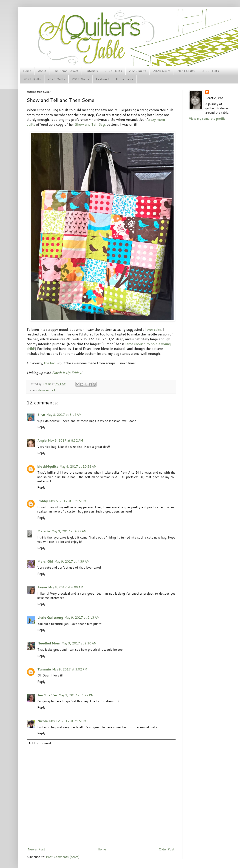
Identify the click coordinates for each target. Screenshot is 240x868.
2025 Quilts (137, 71)
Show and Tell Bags (90, 124)
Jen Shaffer (47, 695)
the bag (50, 363)
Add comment (40, 743)
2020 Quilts (56, 79)
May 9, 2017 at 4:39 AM (72, 561)
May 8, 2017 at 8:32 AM (65, 440)
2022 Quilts (210, 71)
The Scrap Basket (66, 71)
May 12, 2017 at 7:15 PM (68, 721)
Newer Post (36, 849)
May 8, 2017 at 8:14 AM (64, 415)
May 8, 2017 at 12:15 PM (68, 501)
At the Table (124, 79)
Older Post (167, 849)
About (42, 71)
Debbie (47, 384)
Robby (43, 501)
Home (27, 71)
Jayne (42, 587)
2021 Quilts (32, 79)
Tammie (44, 669)
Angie (42, 440)
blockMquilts (48, 466)
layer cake (153, 329)
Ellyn (41, 415)
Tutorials (91, 71)
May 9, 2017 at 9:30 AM (79, 643)
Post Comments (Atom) (63, 857)
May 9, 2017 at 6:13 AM (82, 618)
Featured (102, 79)
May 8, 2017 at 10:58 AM (78, 466)
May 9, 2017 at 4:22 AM (69, 531)
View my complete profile (207, 119)
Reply (41, 427)
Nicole (43, 721)
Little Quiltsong (50, 618)
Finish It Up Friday (67, 373)
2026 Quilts (113, 71)
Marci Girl (45, 561)
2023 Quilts (186, 71)
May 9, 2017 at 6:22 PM (76, 695)
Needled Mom (49, 643)
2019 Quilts (81, 79)
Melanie (44, 531)
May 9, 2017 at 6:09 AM (66, 587)
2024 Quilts (162, 71)
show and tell (46, 390)
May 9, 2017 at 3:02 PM (70, 669)
